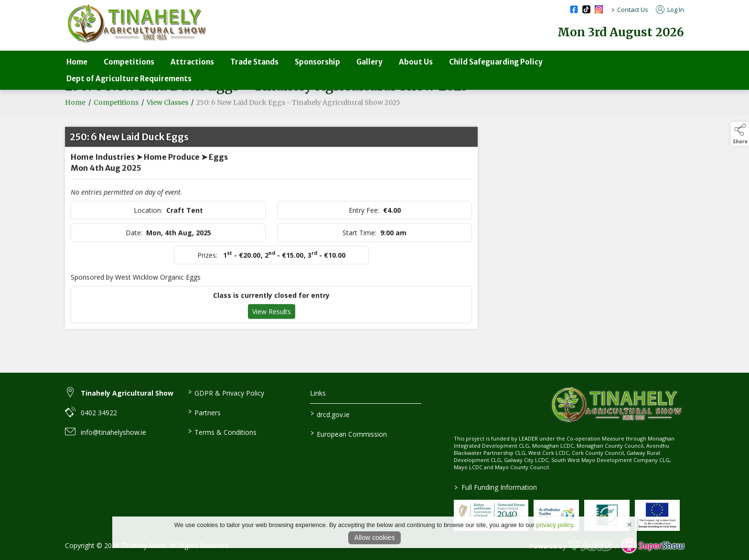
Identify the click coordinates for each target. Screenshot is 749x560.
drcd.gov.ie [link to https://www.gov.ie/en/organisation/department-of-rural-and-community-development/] (330, 414)
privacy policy (555, 525)
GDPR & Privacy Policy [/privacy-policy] (226, 392)
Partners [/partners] (204, 412)
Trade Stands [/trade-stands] (254, 62)
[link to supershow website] (653, 546)
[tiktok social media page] (586, 9)
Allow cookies (375, 538)
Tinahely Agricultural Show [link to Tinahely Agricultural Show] (127, 393)
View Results (272, 322)
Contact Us (633, 10)
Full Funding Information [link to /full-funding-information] (496, 487)
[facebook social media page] (574, 9)
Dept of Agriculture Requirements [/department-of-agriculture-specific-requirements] (129, 79)
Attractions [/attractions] (192, 62)
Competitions (116, 113)
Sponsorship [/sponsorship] (317, 62)
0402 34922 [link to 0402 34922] (99, 413)
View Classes (167, 113)
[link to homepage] (137, 24)
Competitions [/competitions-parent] (129, 62)
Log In (670, 10)
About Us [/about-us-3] (416, 62)
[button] (740, 134)
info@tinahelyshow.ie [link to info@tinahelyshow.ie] (113, 432)
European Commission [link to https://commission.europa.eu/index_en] (349, 433)
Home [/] (77, 62)
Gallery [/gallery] (369, 62)
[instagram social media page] (599, 9)
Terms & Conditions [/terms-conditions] (222, 431)
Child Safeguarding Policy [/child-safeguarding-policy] (496, 62)
